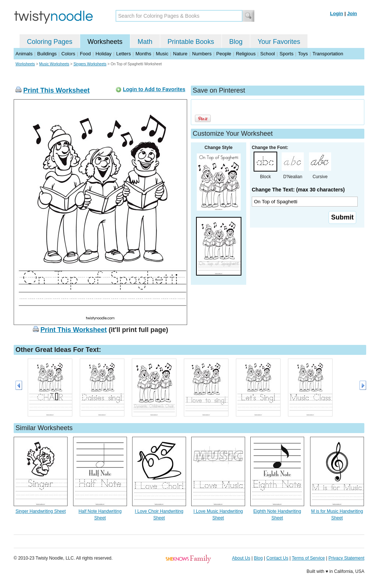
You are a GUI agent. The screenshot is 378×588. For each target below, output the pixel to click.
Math (145, 42)
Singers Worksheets (90, 64)
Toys (303, 54)
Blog (236, 42)
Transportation (328, 54)
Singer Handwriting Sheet (41, 511)
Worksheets (105, 42)
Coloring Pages (50, 42)
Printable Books (191, 42)
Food (85, 54)
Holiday (104, 54)
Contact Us (277, 558)
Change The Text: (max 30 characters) (298, 190)
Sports (286, 54)
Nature (180, 54)
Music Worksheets (54, 64)
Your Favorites (279, 42)
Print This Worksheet (56, 90)
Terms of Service (308, 558)
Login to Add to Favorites (154, 89)
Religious (246, 54)
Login (336, 13)
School (268, 54)
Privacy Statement (346, 558)
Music (162, 54)
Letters (124, 54)
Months (143, 54)
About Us (241, 558)
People (224, 54)
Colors (68, 54)
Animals (24, 54)
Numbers (202, 54)
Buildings (47, 54)
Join (352, 13)
